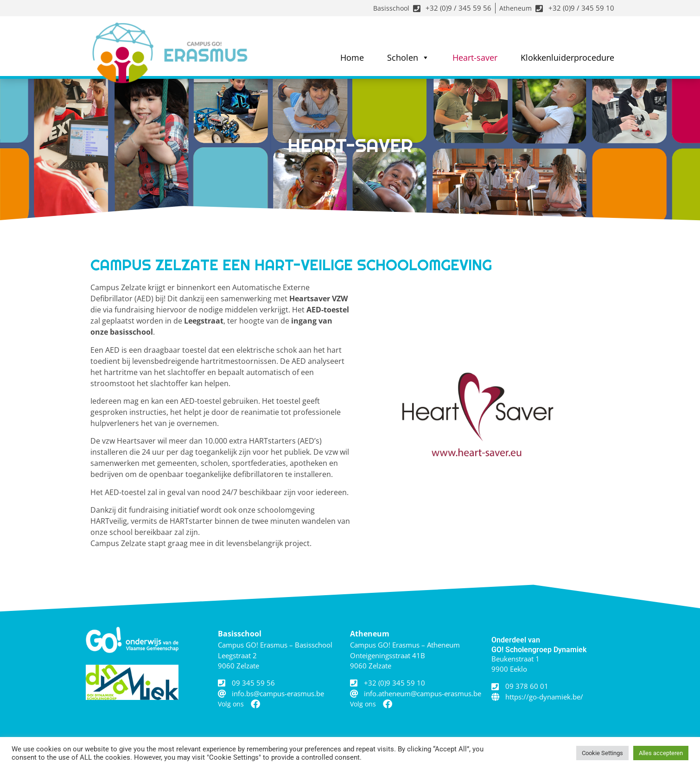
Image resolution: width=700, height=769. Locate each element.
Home (352, 57)
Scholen (408, 57)
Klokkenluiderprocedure (567, 57)
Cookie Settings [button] (602, 753)
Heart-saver (475, 57)
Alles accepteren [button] (661, 753)
